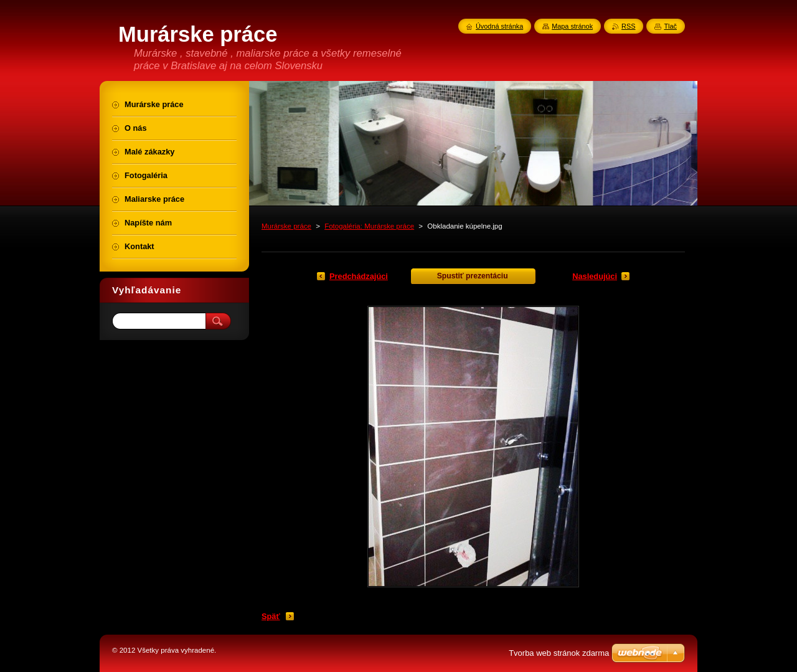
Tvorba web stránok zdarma (559, 653)
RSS (628, 26)
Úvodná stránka (499, 26)
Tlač (670, 26)
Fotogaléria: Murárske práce (369, 226)
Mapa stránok (572, 26)
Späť (271, 616)
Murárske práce (286, 226)
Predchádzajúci (359, 276)
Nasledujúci (595, 276)
